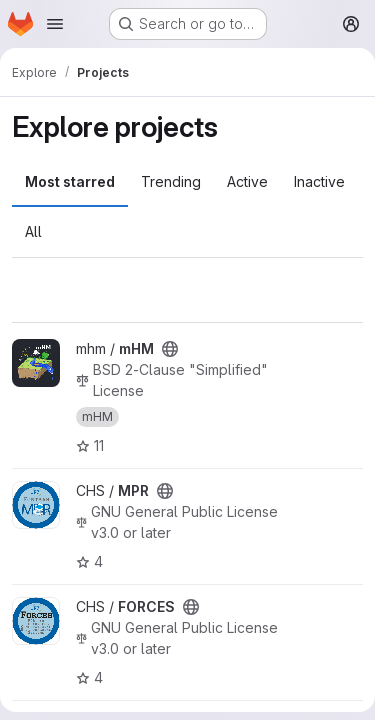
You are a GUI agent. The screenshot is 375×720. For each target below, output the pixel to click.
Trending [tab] (171, 181)
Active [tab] (247, 181)
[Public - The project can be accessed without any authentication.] (170, 349)
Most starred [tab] (70, 181)
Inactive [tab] (319, 181)
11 (90, 445)
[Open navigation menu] (55, 24)
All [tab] (33, 231)
